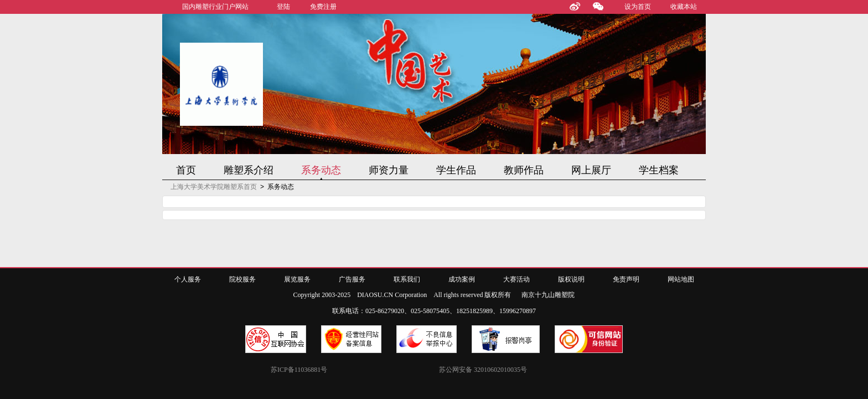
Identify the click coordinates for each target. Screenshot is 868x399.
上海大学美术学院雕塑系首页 (214, 187)
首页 (186, 170)
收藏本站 (684, 7)
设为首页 (638, 7)
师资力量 (389, 170)
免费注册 (323, 7)
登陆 (283, 7)
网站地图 (681, 279)
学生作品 (456, 170)
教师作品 (524, 170)
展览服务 (297, 279)
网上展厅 (591, 170)
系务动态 (321, 170)
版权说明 (571, 279)
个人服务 (188, 279)
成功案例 (462, 279)
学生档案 (659, 170)
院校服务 (242, 279)
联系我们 (407, 279)
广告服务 (352, 279)
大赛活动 (516, 279)
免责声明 (626, 279)
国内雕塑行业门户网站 (215, 7)
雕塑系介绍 (249, 170)
